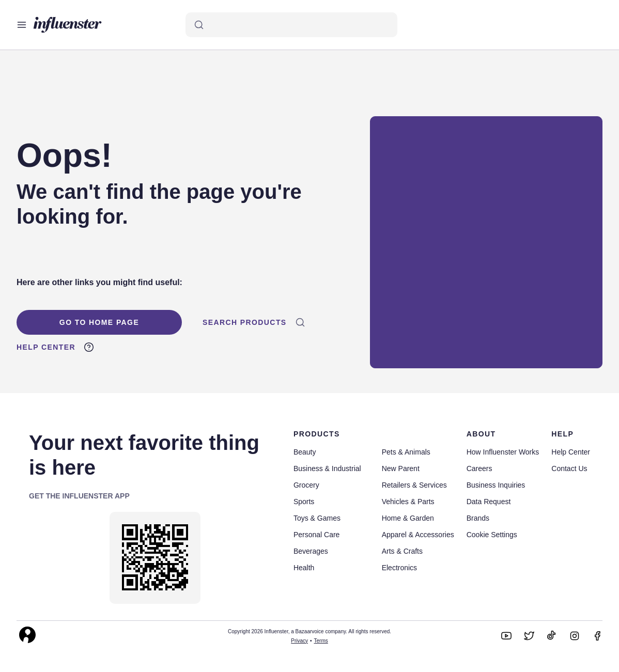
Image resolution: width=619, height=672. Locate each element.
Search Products (254, 322)
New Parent (401, 468)
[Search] (291, 25)
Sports (304, 502)
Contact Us (569, 468)
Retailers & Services (414, 485)
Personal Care (317, 535)
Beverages (311, 551)
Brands (478, 518)
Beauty (305, 452)
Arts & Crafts (402, 551)
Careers (479, 468)
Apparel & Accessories (418, 535)
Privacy (299, 641)
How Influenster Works (503, 452)
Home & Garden (408, 518)
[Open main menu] (22, 25)
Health (304, 568)
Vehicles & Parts (408, 502)
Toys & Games (317, 518)
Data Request (489, 502)
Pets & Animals (406, 452)
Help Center (55, 347)
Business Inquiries (496, 485)
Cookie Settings (492, 535)
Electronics (399, 568)
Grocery (306, 485)
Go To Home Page (99, 322)
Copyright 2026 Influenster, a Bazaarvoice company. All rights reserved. (309, 631)
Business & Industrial (327, 468)
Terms (321, 641)
